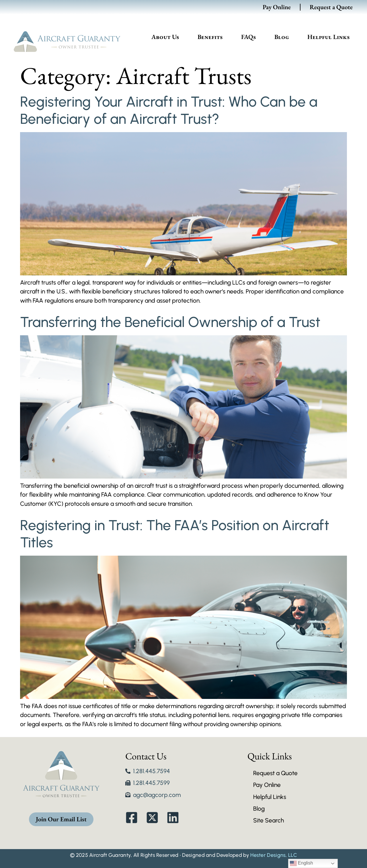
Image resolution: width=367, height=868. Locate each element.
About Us (165, 37)
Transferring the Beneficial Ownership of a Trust (170, 322)
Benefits (210, 37)
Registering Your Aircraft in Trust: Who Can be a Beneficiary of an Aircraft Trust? (169, 110)
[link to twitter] (155, 818)
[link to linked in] (176, 818)
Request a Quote (331, 7)
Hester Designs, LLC (274, 855)
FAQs (249, 37)
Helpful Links (329, 37)
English (301, 863)
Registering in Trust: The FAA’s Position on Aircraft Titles (175, 534)
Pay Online (277, 7)
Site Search (269, 820)
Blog (282, 37)
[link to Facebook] (135, 818)
